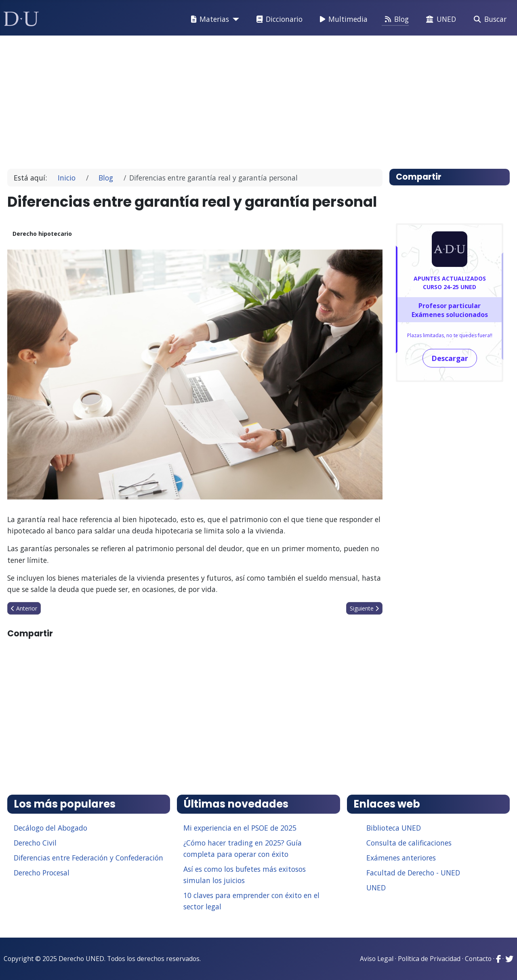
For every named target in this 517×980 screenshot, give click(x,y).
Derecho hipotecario (42, 234)
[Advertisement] (256, 99)
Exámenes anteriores (401, 858)
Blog (395, 19)
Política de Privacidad (429, 959)
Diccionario (278, 19)
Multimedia (342, 19)
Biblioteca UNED (394, 828)
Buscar (489, 19)
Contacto (478, 959)
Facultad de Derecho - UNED (413, 873)
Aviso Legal (377, 959)
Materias (208, 19)
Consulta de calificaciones (409, 843)
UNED (439, 19)
